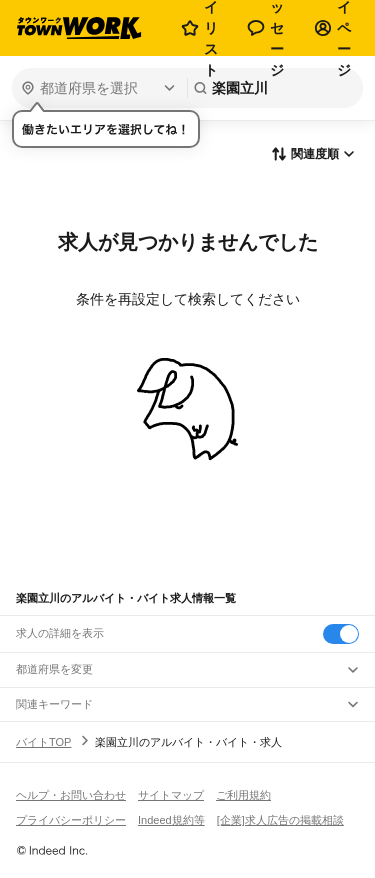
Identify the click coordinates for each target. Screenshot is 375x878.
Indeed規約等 (171, 820)
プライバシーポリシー (71, 820)
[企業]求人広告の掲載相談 (280, 820)
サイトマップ (171, 795)
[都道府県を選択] (97, 88)
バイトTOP (43, 742)
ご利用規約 (243, 795)
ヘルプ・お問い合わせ (71, 795)
